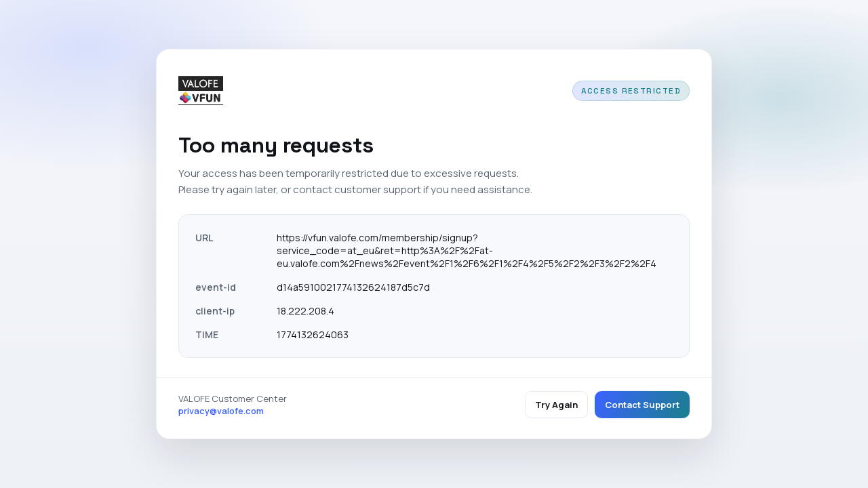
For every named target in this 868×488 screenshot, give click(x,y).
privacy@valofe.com (221, 411)
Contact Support (642, 405)
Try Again (556, 405)
